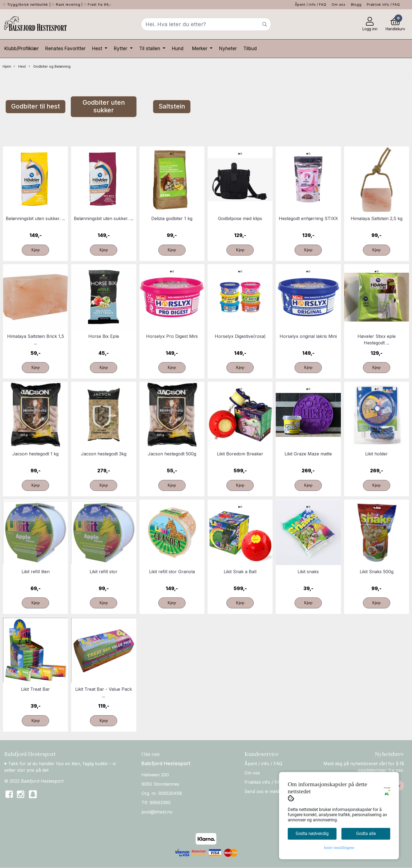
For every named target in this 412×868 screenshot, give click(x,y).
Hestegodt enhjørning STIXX (308, 218)
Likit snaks (308, 572)
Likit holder (376, 454)
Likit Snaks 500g (377, 572)
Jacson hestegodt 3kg (104, 454)
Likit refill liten (36, 572)
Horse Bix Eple (104, 336)
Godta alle (366, 834)
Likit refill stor (104, 572)
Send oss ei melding (265, 791)
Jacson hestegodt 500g (172, 454)
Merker (200, 49)
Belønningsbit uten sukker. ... (35, 218)
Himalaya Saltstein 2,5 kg (377, 218)
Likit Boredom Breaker (240, 454)
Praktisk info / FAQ (383, 4)
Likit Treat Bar (35, 689)
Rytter (121, 49)
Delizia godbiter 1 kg (172, 218)
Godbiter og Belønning (50, 67)
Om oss (339, 4)
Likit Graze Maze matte (308, 454)
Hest (98, 49)
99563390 (160, 803)
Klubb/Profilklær (22, 49)
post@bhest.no (157, 812)
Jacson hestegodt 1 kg (35, 454)
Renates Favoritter (65, 49)
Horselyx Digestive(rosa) (240, 336)
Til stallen (150, 49)
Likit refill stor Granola (172, 572)
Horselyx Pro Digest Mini (172, 336)
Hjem (7, 66)
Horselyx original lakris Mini (308, 336)
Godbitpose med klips (240, 218)
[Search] (206, 24)
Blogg (356, 4)
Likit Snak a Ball (240, 572)
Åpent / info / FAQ (311, 4)
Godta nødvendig (312, 834)
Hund (178, 49)
